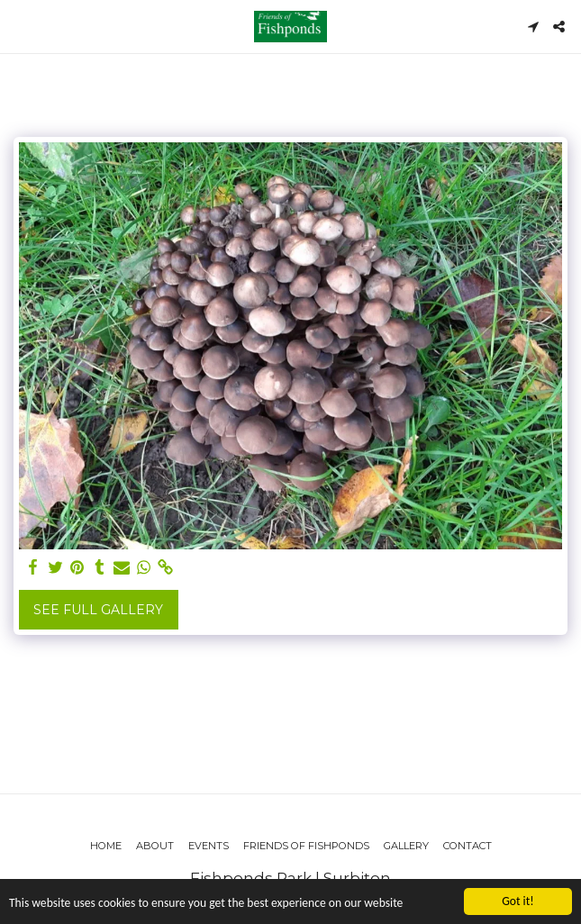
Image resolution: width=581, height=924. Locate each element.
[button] (20, 26)
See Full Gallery (98, 610)
